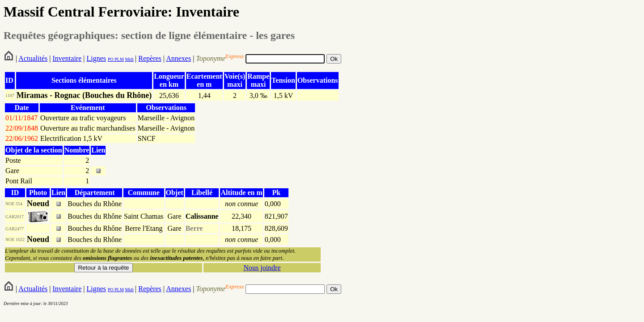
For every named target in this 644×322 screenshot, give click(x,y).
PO (111, 59)
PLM (119, 59)
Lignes (96, 58)
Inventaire (67, 58)
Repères (150, 58)
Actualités (33, 58)
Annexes (178, 58)
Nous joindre (262, 268)
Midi (129, 59)
